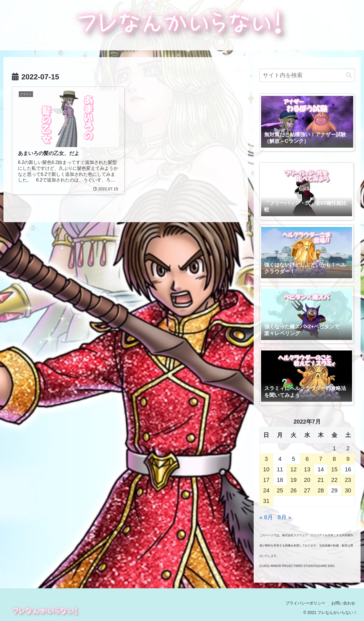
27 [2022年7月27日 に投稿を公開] (307, 490)
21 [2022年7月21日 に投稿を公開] (321, 480)
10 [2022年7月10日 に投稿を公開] (266, 469)
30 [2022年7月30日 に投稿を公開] (348, 490)
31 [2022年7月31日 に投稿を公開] (266, 501)
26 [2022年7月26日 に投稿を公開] (293, 490)
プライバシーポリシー (305, 603)
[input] (307, 75)
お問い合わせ (343, 603)
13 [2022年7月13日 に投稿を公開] (307, 469)
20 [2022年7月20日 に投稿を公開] (307, 480)
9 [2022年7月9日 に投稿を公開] (348, 459)
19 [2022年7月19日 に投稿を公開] (293, 480)
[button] (349, 75)
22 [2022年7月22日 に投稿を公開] (334, 480)
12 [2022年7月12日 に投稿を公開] (293, 469)
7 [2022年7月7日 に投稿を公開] (321, 459)
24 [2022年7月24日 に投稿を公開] (266, 490)
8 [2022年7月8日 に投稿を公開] (334, 459)
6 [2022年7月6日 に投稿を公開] (307, 459)
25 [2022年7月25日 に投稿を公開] (280, 490)
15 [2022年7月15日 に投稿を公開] (334, 469)
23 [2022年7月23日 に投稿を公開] (348, 480)
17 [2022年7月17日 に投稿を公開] (266, 480)
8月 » (285, 517)
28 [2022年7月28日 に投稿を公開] (321, 490)
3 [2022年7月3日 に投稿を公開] (266, 459)
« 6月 (266, 517)
